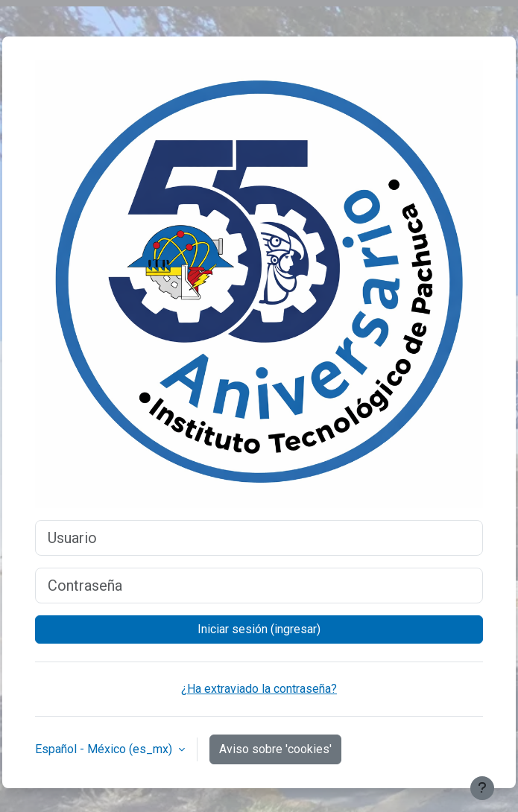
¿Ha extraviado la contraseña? (259, 689)
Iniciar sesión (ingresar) (259, 629)
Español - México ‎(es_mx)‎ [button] (105, 749)
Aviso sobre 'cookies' (275, 749)
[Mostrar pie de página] (482, 788)
